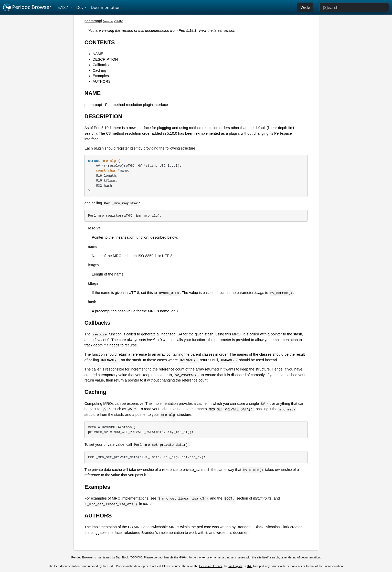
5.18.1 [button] (63, 7)
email (214, 557)
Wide (305, 7)
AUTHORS (102, 81)
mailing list (235, 566)
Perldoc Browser (27, 7)
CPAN (118, 21)
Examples (101, 76)
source (108, 21)
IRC (250, 566)
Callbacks (101, 65)
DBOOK (136, 557)
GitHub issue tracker (193, 557)
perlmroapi (93, 21)
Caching (99, 70)
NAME (98, 54)
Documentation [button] (106, 7)
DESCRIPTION (105, 59)
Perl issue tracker (210, 566)
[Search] (354, 7)
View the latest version (217, 30)
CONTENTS (100, 42)
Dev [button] (80, 7)
